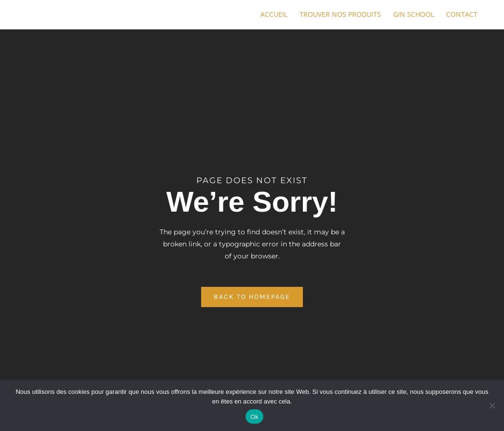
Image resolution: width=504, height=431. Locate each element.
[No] (492, 405)
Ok (254, 417)
